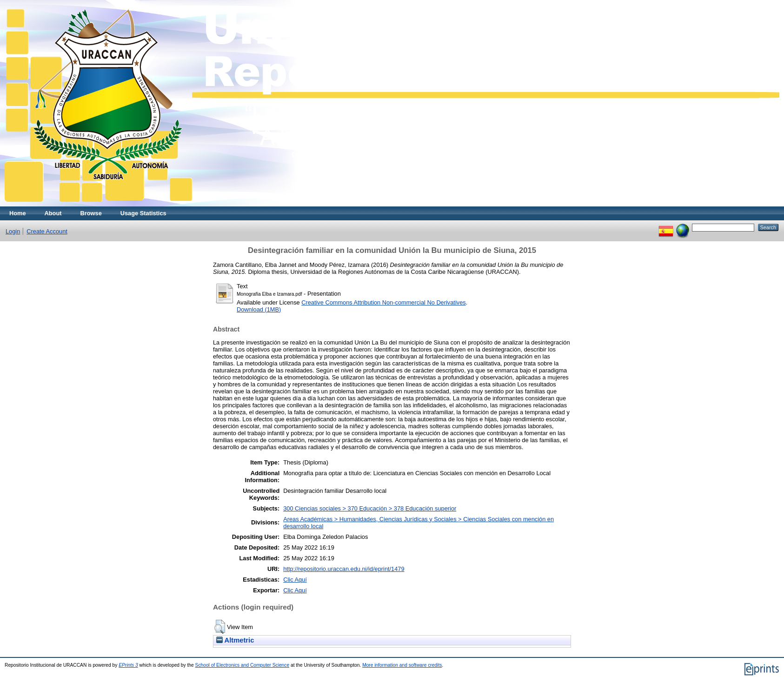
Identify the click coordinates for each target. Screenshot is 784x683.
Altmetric (235, 640)
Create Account (47, 231)
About (53, 213)
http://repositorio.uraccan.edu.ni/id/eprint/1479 (344, 569)
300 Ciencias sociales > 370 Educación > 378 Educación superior (370, 508)
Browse (91, 213)
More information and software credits (402, 665)
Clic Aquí (295, 580)
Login (13, 231)
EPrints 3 (128, 665)
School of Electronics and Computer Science (243, 665)
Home (18, 213)
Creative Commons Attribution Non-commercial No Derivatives (383, 302)
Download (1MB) (259, 309)
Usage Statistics (143, 213)
